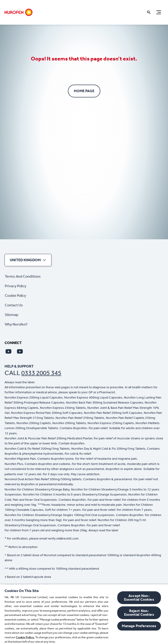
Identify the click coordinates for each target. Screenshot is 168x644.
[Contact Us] (14, 305)
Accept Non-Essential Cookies (139, 598)
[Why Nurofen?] (16, 324)
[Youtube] (8, 351)
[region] (84, 614)
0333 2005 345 (41, 373)
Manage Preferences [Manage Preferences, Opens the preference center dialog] (139, 626)
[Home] (19, 12)
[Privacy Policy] (16, 286)
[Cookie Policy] (15, 296)
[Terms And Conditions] (23, 276)
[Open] (149, 12)
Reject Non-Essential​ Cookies (139, 613)
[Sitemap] (12, 315)
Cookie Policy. (25, 637)
